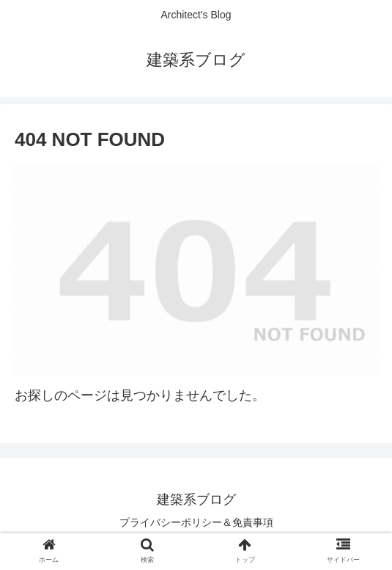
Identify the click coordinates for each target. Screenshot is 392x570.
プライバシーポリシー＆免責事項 (196, 522)
